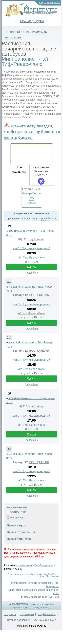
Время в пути (16, 525)
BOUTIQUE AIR (39, 295)
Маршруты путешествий (42, 604)
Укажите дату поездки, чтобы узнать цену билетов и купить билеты (32, 132)
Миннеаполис (25, 565)
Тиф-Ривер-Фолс (44, 565)
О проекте (10, 614)
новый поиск (20, 32)
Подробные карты (22, 608)
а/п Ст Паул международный (32, 248)
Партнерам (27, 614)
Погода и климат (42, 608)
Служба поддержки (18, 620)
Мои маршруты (32, 21)
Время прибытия (19, 539)
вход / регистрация (49, 2)
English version (47, 614)
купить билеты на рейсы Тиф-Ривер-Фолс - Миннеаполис (42, 575)
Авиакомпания (17, 507)
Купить (32, 267)
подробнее (32, 273)
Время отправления (21, 532)
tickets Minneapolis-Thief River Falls (40, 597)
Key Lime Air (37, 239)
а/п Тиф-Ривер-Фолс (32, 258)
